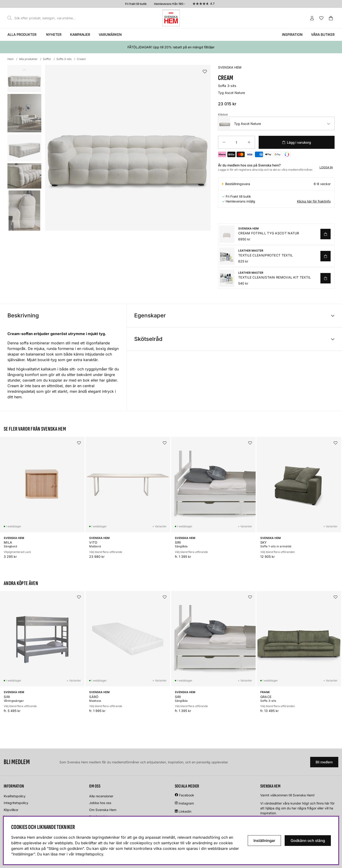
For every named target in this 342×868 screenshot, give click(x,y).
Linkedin (185, 811)
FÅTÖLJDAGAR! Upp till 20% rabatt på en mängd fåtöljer (171, 47)
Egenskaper (150, 315)
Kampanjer (80, 35)
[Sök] (43, 18)
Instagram (186, 803)
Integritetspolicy (16, 803)
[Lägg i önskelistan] (205, 72)
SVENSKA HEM (230, 67)
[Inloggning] (312, 18)
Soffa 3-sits (64, 59)
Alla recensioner (101, 796)
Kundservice (99, 816)
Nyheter (54, 35)
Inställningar (264, 841)
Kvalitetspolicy (15, 796)
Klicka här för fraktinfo (314, 201)
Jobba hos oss (100, 803)
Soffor (47, 59)
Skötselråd (148, 339)
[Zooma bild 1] (128, 148)
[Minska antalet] (224, 142)
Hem (11, 59)
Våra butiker (323, 35)
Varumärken (110, 35)
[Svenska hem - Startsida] (171, 18)
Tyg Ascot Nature (240, 123)
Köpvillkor (11, 810)
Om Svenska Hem (103, 810)
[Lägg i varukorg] (297, 142)
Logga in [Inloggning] (326, 167)
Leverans (11, 816)
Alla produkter (22, 35)
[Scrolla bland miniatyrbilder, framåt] (24, 225)
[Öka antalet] (249, 142)
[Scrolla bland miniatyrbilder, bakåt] (24, 70)
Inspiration (292, 35)
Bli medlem (324, 762)
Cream (81, 59)
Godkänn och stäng (308, 841)
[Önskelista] (321, 18)
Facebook (187, 795)
